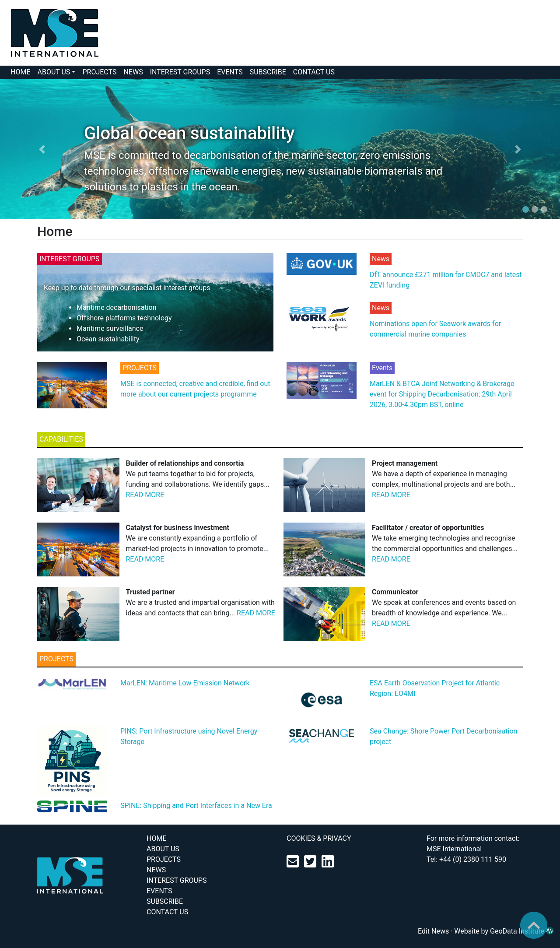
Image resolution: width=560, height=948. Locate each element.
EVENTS (230, 72)
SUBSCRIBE (268, 72)
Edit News (433, 931)
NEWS (133, 72)
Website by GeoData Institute (504, 931)
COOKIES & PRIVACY (319, 838)
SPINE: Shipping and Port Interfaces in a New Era (196, 806)
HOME (20, 72)
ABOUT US (54, 72)
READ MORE (145, 495)
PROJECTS (99, 72)
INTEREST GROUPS (180, 72)
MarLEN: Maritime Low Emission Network (185, 683)
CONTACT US (314, 72)
